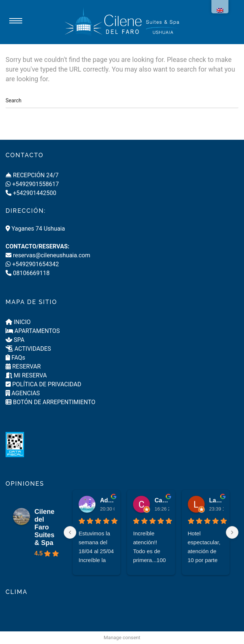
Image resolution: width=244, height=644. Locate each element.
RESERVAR (23, 366)
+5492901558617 (32, 184)
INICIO (18, 322)
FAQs (15, 358)
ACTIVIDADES (28, 349)
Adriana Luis (107, 500)
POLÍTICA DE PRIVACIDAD (43, 384)
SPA (15, 340)
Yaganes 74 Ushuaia (35, 229)
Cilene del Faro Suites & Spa (44, 527)
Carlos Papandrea (162, 500)
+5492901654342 (32, 264)
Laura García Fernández (216, 500)
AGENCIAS (23, 393)
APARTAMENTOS (33, 331)
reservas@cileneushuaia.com (48, 255)
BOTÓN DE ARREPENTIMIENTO (50, 402)
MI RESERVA (26, 375)
